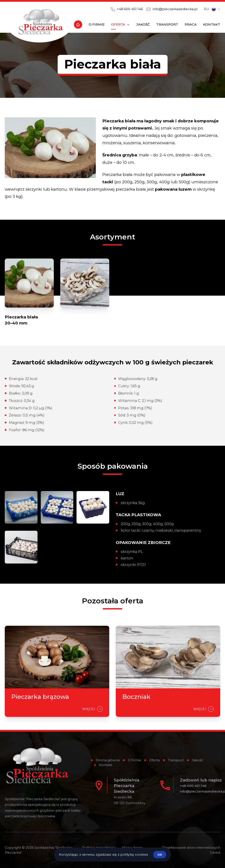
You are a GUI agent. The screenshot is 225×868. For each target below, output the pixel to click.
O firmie (135, 760)
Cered (215, 852)
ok (160, 855)
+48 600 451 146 (193, 786)
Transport (176, 760)
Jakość (197, 760)
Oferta (154, 760)
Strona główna (108, 760)
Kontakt (106, 765)
